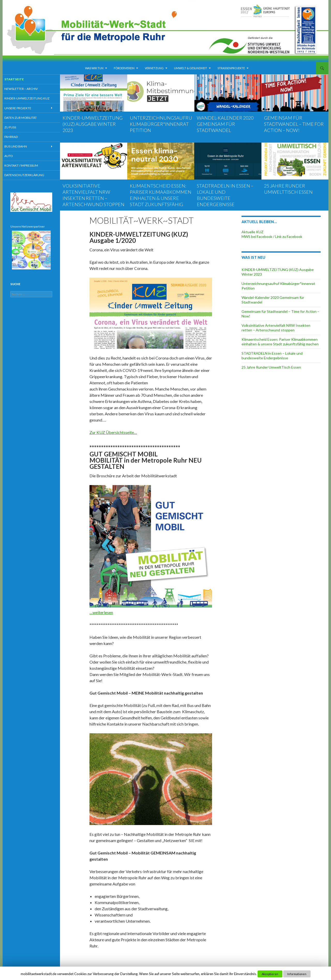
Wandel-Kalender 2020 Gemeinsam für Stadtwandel (225, 124)
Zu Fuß (16, 128)
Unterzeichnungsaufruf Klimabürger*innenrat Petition (162, 124)
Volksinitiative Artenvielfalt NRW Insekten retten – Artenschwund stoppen (276, 328)
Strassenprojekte (231, 68)
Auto (14, 157)
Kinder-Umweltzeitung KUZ (31, 99)
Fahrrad (17, 137)
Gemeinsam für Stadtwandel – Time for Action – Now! (294, 124)
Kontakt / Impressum (26, 166)
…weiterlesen (101, 612)
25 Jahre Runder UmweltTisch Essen (271, 367)
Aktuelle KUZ (253, 232)
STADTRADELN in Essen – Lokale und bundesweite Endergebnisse (272, 356)
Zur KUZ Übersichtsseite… (113, 432)
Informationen (297, 974)
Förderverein (124, 68)
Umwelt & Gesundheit (191, 68)
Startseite (19, 79)
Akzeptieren (270, 974)
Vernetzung (154, 68)
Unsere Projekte (23, 108)
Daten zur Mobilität (26, 118)
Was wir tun (94, 68)
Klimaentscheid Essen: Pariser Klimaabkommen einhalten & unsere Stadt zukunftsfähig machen (161, 198)
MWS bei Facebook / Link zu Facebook (272, 236)
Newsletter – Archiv (26, 89)
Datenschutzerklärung (29, 176)
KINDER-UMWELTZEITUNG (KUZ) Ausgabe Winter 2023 (93, 124)
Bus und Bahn (21, 147)
